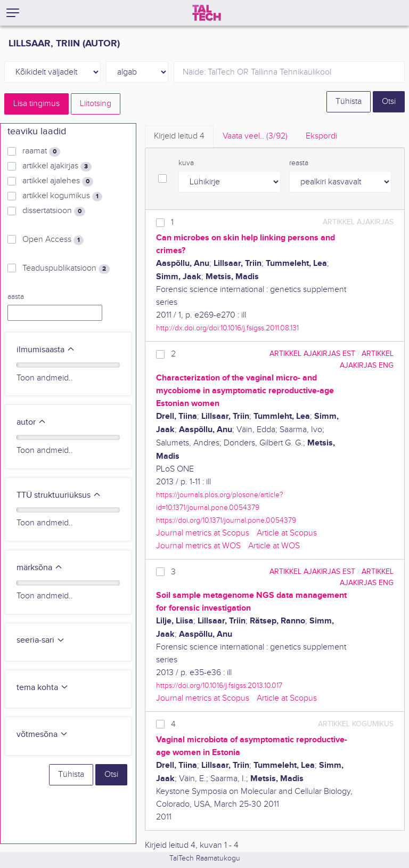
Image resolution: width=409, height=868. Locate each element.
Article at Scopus (287, 533)
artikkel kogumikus (62, 196)
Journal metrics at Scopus (203, 533)
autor (31, 422)
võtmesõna (42, 735)
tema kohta (43, 688)
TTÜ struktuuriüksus (59, 495)
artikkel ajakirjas (57, 166)
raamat (41, 151)
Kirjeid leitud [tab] (179, 136)
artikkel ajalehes (58, 181)
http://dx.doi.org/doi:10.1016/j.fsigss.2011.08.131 (227, 328)
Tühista (349, 102)
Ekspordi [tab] (321, 136)
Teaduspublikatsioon (66, 269)
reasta (299, 163)
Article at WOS (274, 546)
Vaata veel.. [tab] (255, 136)
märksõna (40, 568)
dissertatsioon (54, 211)
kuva (186, 163)
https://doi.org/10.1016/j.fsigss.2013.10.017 (219, 686)
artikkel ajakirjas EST (312, 354)
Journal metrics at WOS (198, 546)
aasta (16, 297)
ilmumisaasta (46, 350)
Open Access (53, 240)
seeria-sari (41, 640)
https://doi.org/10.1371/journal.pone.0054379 (226, 520)
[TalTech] (207, 13)
